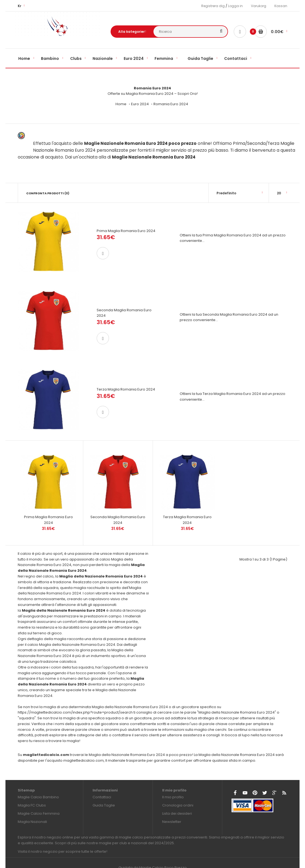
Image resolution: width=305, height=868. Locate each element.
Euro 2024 (140, 104)
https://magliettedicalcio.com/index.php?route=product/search (75, 698)
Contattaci (102, 783)
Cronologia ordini (178, 791)
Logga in (235, 6)
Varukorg (259, 6)
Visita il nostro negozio (38, 837)
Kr (20, 6)
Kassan (281, 6)
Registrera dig (213, 6)
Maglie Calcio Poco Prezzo (163, 853)
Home (121, 104)
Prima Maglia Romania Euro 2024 (126, 231)
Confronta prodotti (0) (48, 193)
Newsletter (172, 807)
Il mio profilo (173, 783)
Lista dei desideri (177, 799)
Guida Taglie (104, 791)
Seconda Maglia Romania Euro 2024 (118, 505)
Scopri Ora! (188, 94)
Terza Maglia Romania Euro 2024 (126, 382)
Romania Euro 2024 (171, 104)
